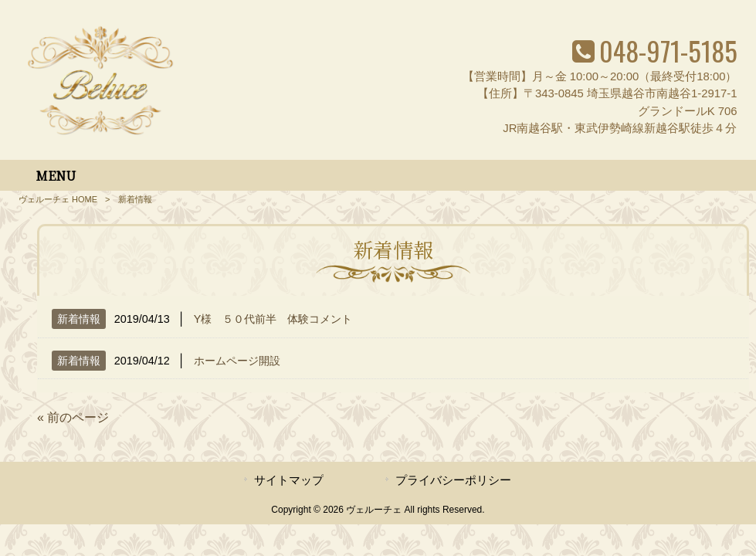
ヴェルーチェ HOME (58, 199)
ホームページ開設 (237, 361)
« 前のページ (73, 417)
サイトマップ (289, 480)
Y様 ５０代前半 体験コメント (273, 319)
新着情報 (79, 319)
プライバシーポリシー (453, 480)
